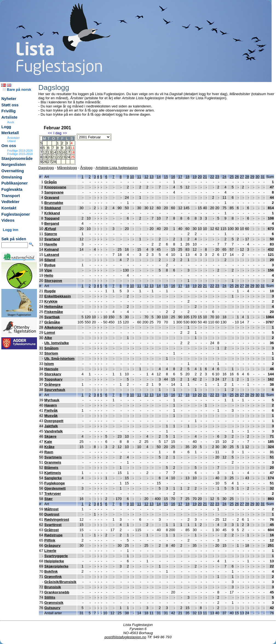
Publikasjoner (15, 183)
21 (54, 157)
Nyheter (9, 99)
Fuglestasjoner (16, 214)
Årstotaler (13, 138)
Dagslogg (46, 168)
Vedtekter (10, 202)
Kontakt (9, 208)
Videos (8, 220)
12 (45, 152)
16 (63, 152)
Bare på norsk (17, 90)
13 (49, 152)
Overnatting (13, 171)
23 (63, 157)
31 (263, 177)
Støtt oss (10, 105)
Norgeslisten (14, 165)
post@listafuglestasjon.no (125, 637)
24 (68, 157)
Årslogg (86, 168)
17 (68, 152)
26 (45, 162)
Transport (11, 196)
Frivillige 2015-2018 (20, 154)
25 (232, 177)
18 (187, 177)
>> (65, 133)
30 (258, 177)
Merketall (10, 133)
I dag (58, 133)
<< (50, 133)
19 (45, 157)
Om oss (9, 146)
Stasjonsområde (17, 159)
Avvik (11, 122)
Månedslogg (67, 168)
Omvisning (12, 177)
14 (54, 152)
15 (59, 152)
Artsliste (9, 117)
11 (139, 177)
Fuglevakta (12, 189)
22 (59, 157)
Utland (11, 141)
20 (49, 157)
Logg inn (10, 230)
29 (252, 177)
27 (49, 162)
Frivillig (8, 111)
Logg (6, 127)
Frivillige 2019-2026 (20, 151)
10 (68, 148)
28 (54, 162)
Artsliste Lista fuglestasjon (117, 168)
